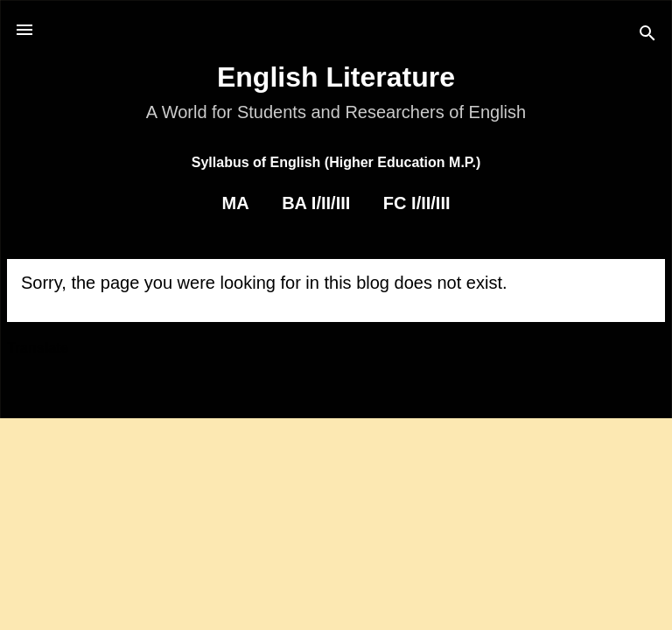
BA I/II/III (316, 203)
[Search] (647, 35)
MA (235, 203)
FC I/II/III (417, 203)
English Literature (336, 77)
